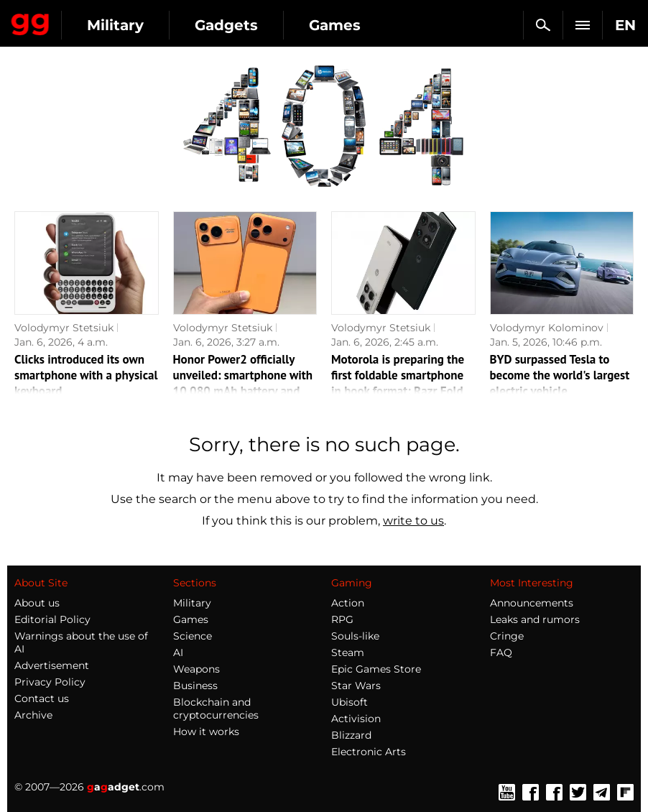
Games (335, 25)
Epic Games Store (376, 669)
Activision (356, 719)
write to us (413, 521)
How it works (206, 732)
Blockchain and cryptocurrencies (216, 709)
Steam (348, 652)
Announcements (532, 603)
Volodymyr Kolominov (547, 328)
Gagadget (31, 22)
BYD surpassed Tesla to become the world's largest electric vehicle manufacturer (560, 383)
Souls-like (355, 636)
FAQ (501, 652)
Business (195, 686)
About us (37, 603)
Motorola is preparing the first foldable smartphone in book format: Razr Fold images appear (398, 383)
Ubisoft (350, 702)
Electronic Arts (369, 752)
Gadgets (226, 25)
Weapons (196, 669)
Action (348, 603)
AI (178, 652)
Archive (33, 715)
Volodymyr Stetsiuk (64, 328)
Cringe (507, 636)
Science (193, 636)
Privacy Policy (50, 682)
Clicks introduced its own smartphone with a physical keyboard (86, 375)
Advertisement (52, 665)
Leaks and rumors (535, 619)
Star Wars (356, 686)
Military (115, 25)
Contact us (42, 698)
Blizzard (351, 735)
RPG (342, 619)
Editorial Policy (52, 619)
